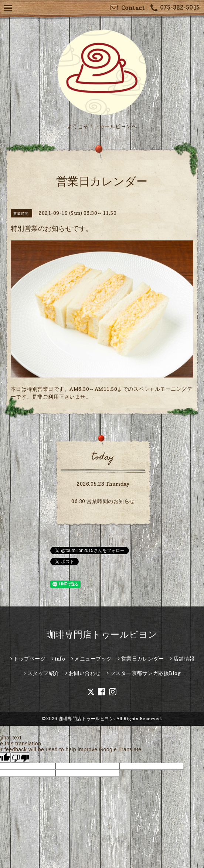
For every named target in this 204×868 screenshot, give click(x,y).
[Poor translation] (20, 758)
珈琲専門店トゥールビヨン (102, 634)
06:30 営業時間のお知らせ (103, 501)
